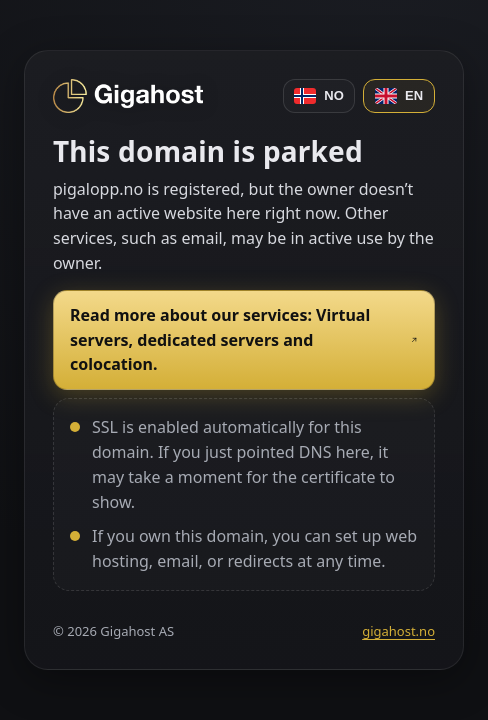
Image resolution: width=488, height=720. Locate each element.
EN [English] (399, 96)
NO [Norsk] (319, 96)
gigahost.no (398, 631)
